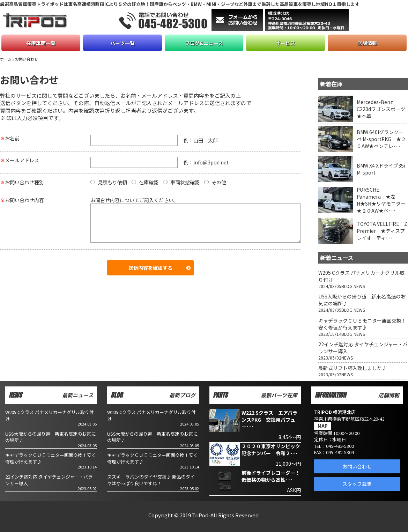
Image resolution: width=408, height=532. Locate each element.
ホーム (6, 59)
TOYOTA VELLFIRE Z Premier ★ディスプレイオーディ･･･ (382, 231)
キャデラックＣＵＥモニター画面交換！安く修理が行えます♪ (362, 324)
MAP (323, 426)
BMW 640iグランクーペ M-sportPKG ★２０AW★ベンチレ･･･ (381, 139)
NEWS (359, 286)
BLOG (347, 286)
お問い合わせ (357, 466)
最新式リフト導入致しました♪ (353, 368)
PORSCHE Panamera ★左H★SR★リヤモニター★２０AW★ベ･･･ (381, 200)
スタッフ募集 (357, 484)
